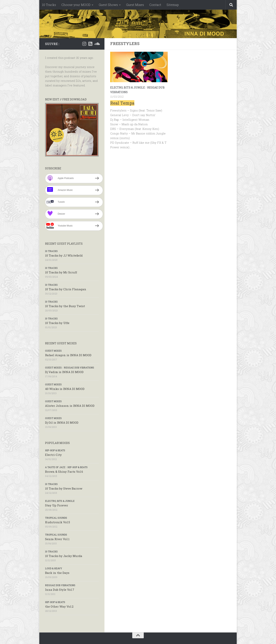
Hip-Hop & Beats (55, 450)
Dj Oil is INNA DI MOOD (62, 422)
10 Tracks (49, 5)
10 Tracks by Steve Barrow (64, 488)
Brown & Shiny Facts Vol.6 (64, 472)
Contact (155, 5)
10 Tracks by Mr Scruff (61, 272)
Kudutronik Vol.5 (58, 522)
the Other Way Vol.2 (59, 606)
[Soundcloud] (96, 44)
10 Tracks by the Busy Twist (65, 306)
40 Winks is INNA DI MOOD (65, 389)
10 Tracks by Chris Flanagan (66, 289)
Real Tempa (122, 103)
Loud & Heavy (54, 568)
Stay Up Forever (57, 505)
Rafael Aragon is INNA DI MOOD (68, 355)
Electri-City (53, 455)
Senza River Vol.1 (57, 539)
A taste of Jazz (55, 467)
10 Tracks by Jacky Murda (64, 556)
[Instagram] (84, 44)
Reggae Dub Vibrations (79, 368)
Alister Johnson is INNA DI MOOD (70, 406)
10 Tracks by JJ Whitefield (64, 255)
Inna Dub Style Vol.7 (60, 590)
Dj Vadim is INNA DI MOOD (64, 372)
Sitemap (173, 5)
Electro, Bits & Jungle (128, 87)
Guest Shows (108, 5)
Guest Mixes (135, 5)
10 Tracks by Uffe (57, 323)
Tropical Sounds (56, 518)
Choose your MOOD (76, 5)
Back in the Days (57, 573)
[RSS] (90, 44)
